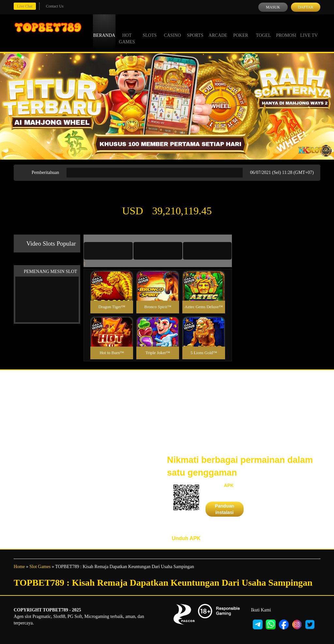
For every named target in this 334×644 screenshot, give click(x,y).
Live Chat (25, 6)
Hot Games (127, 33)
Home (19, 567)
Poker (241, 29)
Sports (195, 29)
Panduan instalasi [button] (225, 509)
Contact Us (55, 6)
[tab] (108, 251)
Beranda (104, 29)
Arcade (218, 29)
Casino (173, 29)
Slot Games (40, 567)
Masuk (273, 7)
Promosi (286, 29)
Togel (264, 29)
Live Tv (309, 29)
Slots (150, 29)
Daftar (305, 7)
